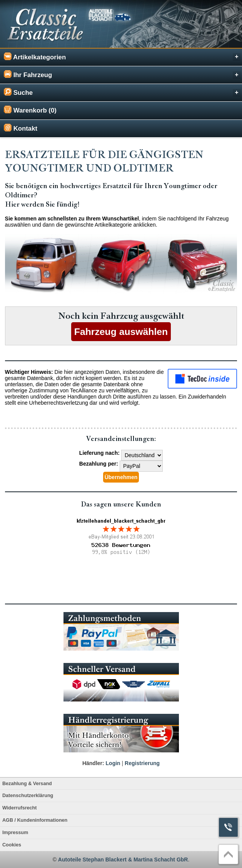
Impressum (15, 833)
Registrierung (142, 763)
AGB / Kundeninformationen (35, 820)
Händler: (93, 763)
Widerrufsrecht (19, 808)
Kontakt (21, 128)
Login (113, 763)
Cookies (12, 845)
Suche (122, 92)
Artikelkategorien (122, 57)
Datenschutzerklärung (28, 796)
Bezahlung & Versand (27, 784)
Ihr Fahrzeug (122, 75)
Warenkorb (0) (30, 110)
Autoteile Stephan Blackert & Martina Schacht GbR (123, 860)
